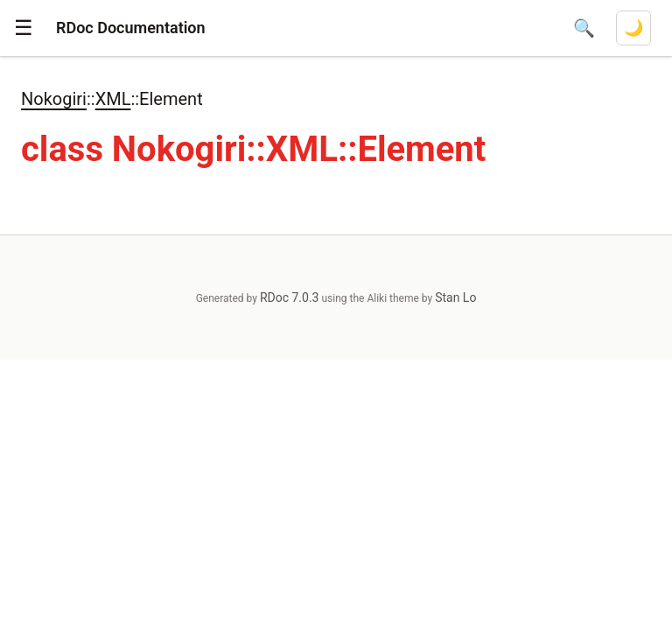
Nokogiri (54, 99)
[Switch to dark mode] (633, 28)
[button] (24, 28)
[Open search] (584, 28)
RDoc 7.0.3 (290, 297)
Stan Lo (455, 297)
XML (113, 99)
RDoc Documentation (131, 28)
